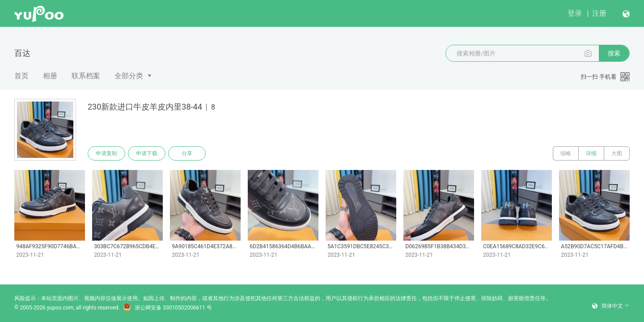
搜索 (614, 53)
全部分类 (129, 76)
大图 (617, 153)
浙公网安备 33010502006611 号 (167, 308)
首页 (21, 76)
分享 (187, 153)
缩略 (566, 153)
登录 (575, 13)
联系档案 (86, 76)
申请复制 (106, 153)
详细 (591, 153)
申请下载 (147, 153)
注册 (599, 13)
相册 (50, 76)
